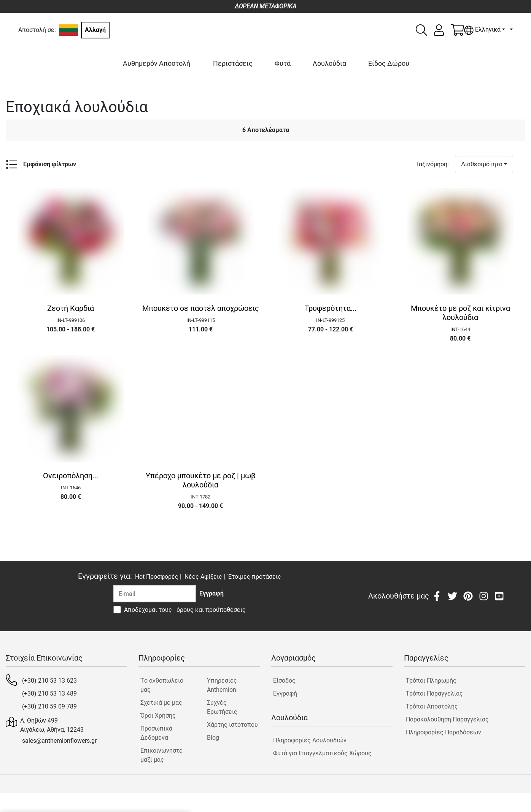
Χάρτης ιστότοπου (232, 725)
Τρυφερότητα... (331, 308)
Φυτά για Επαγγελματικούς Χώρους (322, 753)
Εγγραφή (285, 693)
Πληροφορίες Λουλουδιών (310, 740)
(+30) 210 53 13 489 (49, 693)
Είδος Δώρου (389, 63)
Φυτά (283, 63)
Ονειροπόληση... (71, 476)
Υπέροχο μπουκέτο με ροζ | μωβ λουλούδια (201, 480)
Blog (213, 738)
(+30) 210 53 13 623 (49, 681)
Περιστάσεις (233, 63)
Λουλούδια (329, 63)
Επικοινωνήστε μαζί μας (161, 755)
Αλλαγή (95, 30)
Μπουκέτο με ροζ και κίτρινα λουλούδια (460, 313)
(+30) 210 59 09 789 (49, 706)
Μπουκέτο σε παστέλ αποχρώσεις (201, 308)
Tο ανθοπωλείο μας (162, 685)
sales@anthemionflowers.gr (59, 741)
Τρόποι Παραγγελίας (434, 693)
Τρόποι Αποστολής (432, 706)
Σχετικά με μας (161, 703)
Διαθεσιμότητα (482, 164)
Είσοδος (284, 681)
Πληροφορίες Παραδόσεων (444, 732)
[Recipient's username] (155, 594)
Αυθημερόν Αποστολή (157, 63)
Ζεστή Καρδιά (71, 308)
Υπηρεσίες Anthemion (222, 685)
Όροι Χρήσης (158, 716)
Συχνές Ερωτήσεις (222, 707)
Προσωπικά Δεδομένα (156, 733)
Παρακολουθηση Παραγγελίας (447, 719)
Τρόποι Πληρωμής (431, 681)
